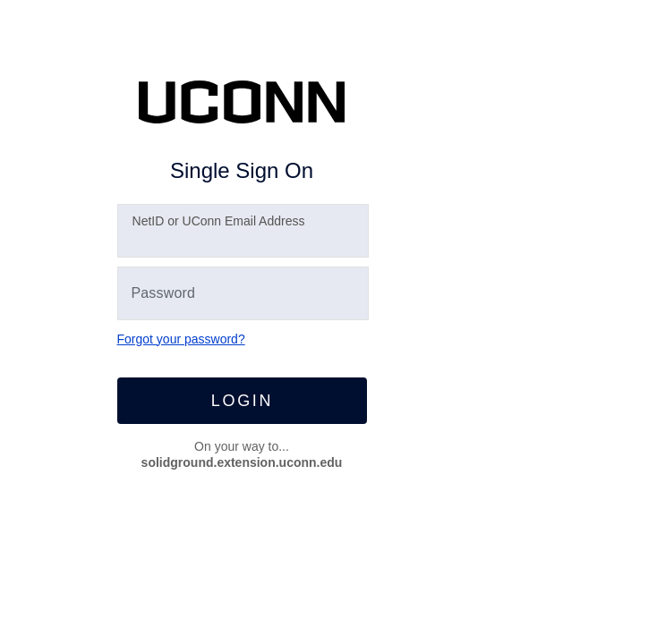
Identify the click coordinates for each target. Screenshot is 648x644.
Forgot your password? (181, 339)
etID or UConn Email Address (219, 221)
